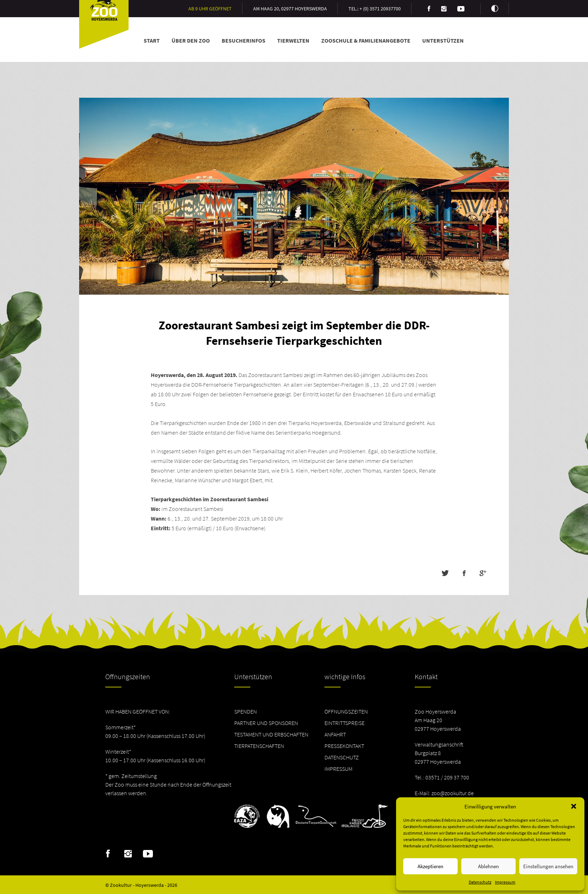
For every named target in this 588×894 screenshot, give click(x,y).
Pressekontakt (344, 746)
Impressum (505, 882)
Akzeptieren (430, 866)
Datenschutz (480, 882)
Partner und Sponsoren (266, 723)
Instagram (128, 854)
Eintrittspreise (344, 723)
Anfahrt (335, 734)
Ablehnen (488, 866)
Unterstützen (443, 40)
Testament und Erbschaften (271, 734)
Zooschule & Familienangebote (366, 40)
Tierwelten (293, 40)
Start (152, 40)
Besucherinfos (244, 40)
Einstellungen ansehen (548, 866)
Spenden (245, 711)
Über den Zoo (191, 40)
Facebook (108, 854)
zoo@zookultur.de (453, 793)
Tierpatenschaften (259, 746)
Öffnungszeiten (346, 711)
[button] (574, 806)
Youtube (148, 854)
